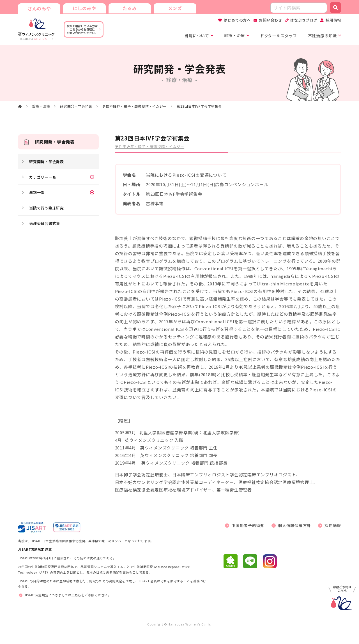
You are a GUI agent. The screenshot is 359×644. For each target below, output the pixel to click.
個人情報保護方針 (294, 525)
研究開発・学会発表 (76, 106)
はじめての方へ (237, 20)
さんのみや (39, 8)
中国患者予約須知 (248, 525)
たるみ (129, 8)
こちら (76, 595)
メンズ (174, 8)
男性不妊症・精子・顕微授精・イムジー (135, 106)
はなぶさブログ (304, 20)
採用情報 (333, 20)
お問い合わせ (271, 20)
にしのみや (84, 8)
